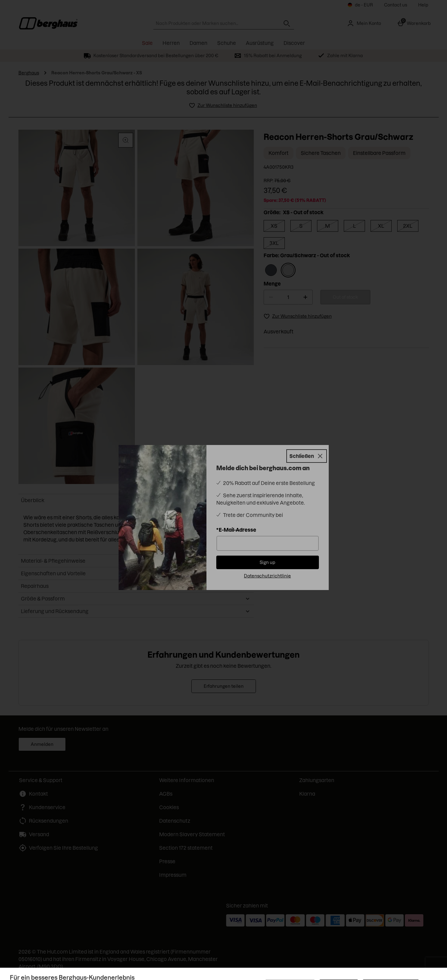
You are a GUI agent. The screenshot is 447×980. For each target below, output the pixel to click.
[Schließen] (307, 456)
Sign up (267, 562)
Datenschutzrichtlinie (267, 576)
